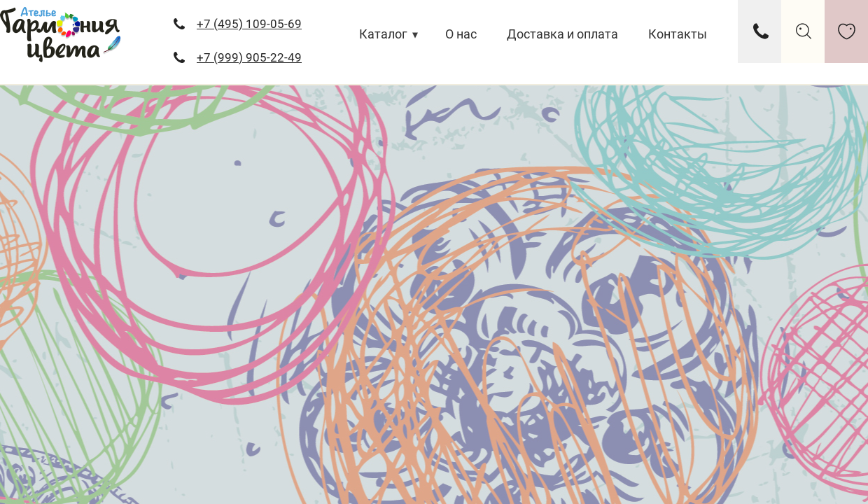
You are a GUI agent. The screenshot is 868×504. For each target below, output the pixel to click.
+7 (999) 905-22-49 (249, 57)
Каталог (383, 34)
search (803, 31)
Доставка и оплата (562, 34)
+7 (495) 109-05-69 (249, 24)
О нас (461, 34)
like (846, 31)
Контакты (678, 34)
